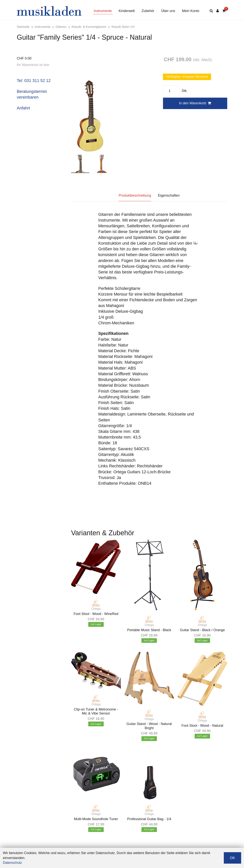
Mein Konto (191, 11)
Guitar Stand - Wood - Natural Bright (149, 726)
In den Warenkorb (195, 103)
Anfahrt (23, 108)
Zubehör (148, 11)
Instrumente (103, 11)
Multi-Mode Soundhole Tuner (96, 819)
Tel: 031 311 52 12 (34, 81)
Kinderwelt (127, 11)
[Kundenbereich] (218, 11)
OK (232, 858)
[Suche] (211, 11)
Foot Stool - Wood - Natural (202, 726)
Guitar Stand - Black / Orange (202, 630)
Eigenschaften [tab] (169, 195)
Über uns (168, 11)
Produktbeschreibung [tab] (135, 195)
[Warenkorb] (224, 11)
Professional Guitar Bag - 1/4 (149, 819)
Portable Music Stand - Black (149, 630)
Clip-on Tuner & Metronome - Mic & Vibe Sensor (96, 711)
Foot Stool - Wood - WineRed (96, 614)
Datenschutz (12, 863)
